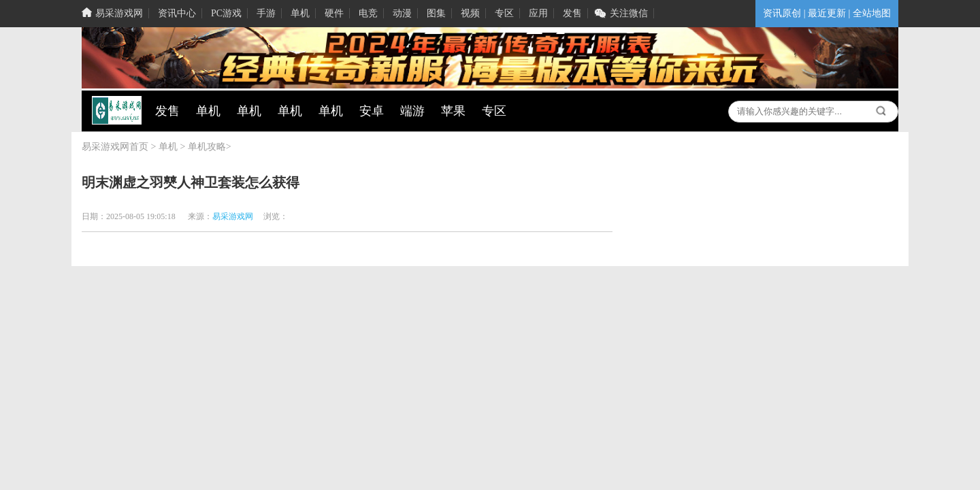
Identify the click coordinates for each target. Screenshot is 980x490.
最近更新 (827, 13)
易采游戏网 (105, 147)
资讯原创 (782, 13)
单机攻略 (207, 147)
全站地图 (872, 13)
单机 (168, 147)
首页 (139, 147)
